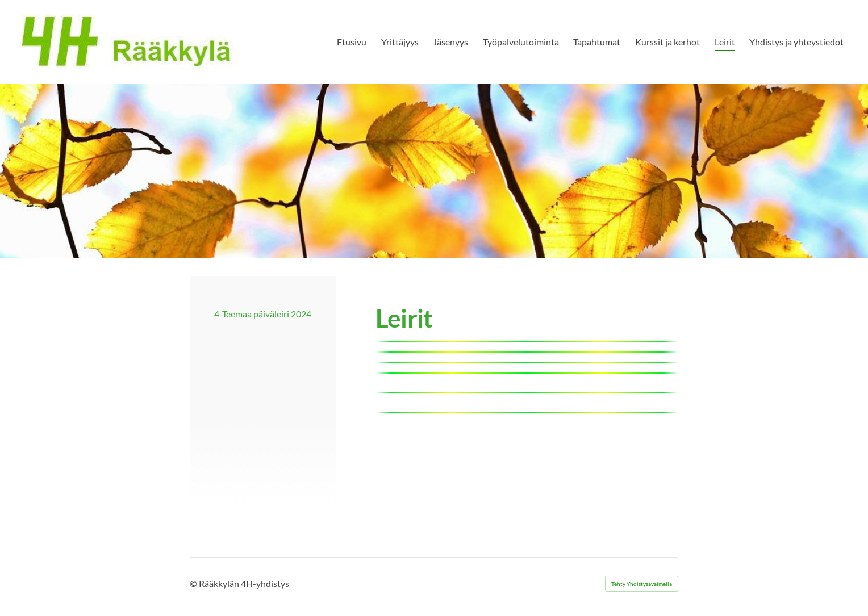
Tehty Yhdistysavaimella (642, 584)
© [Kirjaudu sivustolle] (194, 583)
